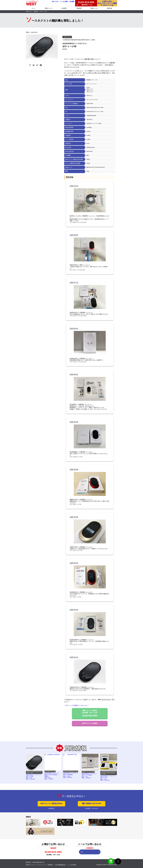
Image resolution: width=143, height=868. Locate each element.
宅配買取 (79, 8)
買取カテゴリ (94, 8)
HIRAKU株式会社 (37, 862)
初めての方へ (55, 2)
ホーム (34, 8)
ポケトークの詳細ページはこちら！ (77, 705)
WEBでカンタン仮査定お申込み (51, 803)
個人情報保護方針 (60, 865)
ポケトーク (67, 37)
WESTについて (30, 865)
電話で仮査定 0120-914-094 (92, 803)
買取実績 (109, 8)
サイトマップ (41, 865)
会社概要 (72, 2)
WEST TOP (29, 12)
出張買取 (64, 8)
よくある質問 (64, 2)
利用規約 (50, 865)
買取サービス (49, 8)
